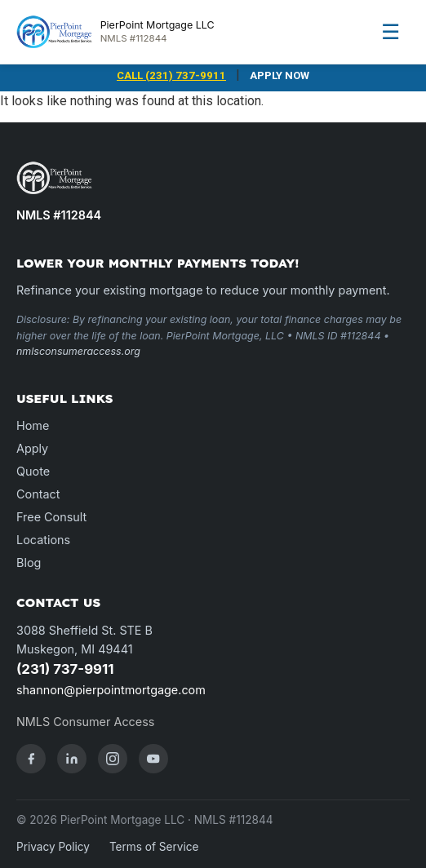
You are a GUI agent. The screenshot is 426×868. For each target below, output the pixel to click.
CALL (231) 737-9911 (171, 75)
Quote (33, 471)
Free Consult (51, 517)
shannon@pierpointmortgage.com (111, 690)
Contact (38, 494)
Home (33, 425)
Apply (32, 448)
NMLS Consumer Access (85, 722)
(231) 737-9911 (65, 669)
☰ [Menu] (390, 31)
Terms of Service (154, 847)
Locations (43, 540)
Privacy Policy (53, 847)
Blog (29, 562)
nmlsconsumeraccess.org (78, 351)
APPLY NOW (280, 75)
